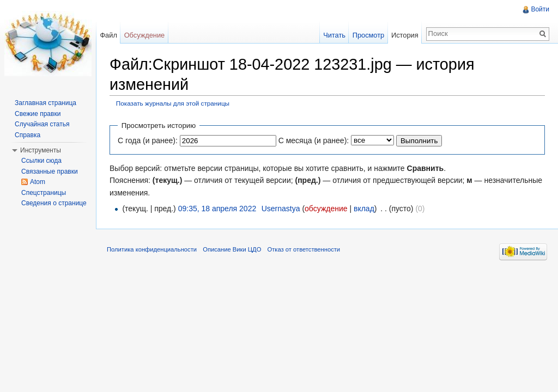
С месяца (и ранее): (314, 140)
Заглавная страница (46, 103)
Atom (38, 182)
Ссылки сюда (41, 161)
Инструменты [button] (41, 150)
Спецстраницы (44, 193)
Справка (28, 135)
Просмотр (368, 35)
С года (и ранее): (148, 140)
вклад (364, 209)
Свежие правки (38, 114)
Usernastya (281, 209)
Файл (108, 35)
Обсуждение (145, 35)
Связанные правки (50, 171)
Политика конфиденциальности (152, 249)
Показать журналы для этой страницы (173, 103)
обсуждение (326, 209)
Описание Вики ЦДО (232, 249)
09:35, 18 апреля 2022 (217, 209)
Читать (334, 35)
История (405, 35)
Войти (540, 9)
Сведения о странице (54, 203)
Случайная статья (42, 124)
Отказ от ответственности (304, 249)
